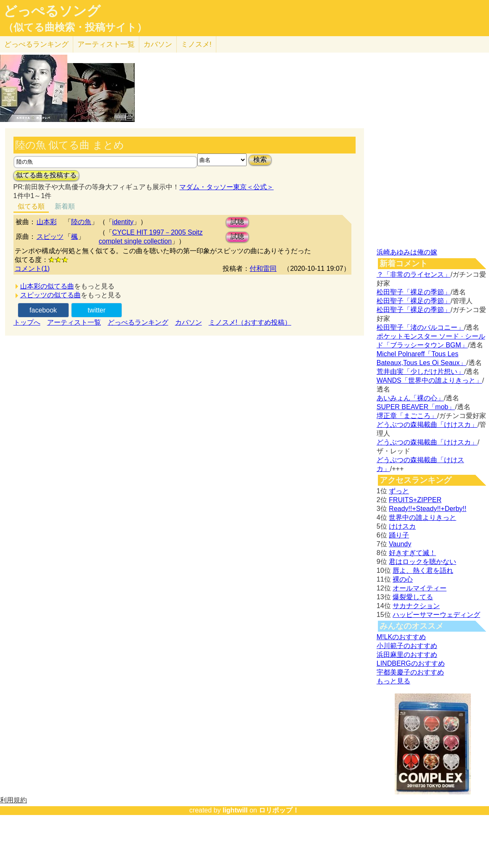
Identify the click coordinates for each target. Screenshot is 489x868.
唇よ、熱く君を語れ (423, 570)
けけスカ (402, 526)
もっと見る (393, 681)
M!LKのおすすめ (401, 637)
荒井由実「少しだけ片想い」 (420, 372)
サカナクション (416, 606)
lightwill (235, 810)
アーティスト (106, 44)
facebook (43, 310)
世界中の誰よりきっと (423, 517)
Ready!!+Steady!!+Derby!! (428, 509)
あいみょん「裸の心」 (410, 398)
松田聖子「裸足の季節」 (414, 292)
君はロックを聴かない (423, 562)
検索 (260, 160)
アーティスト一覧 (74, 322)
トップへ (27, 322)
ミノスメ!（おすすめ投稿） (250, 322)
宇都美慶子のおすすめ (410, 672)
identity (123, 222)
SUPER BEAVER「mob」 (416, 407)
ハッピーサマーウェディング (436, 615)
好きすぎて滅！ (412, 553)
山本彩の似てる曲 (47, 286)
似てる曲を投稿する (46, 175)
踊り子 (399, 535)
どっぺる (36, 44)
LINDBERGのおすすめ (411, 663)
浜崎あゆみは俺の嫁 (407, 252)
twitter (97, 310)
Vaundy (400, 544)
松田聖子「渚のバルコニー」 (420, 327)
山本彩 (47, 222)
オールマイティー (420, 588)
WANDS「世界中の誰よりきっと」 (429, 380)
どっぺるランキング (138, 322)
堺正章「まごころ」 (407, 416)
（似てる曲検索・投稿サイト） (75, 27)
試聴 (237, 222)
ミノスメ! (196, 44)
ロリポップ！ (279, 810)
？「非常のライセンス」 (414, 274)
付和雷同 (263, 269)
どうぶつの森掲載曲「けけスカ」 (427, 425)
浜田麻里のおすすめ (407, 655)
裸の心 (403, 579)
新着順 (65, 206)
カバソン (158, 44)
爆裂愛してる (413, 597)
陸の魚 (81, 222)
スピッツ (50, 237)
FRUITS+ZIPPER (415, 500)
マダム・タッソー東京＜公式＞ (226, 187)
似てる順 (31, 206)
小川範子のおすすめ (407, 646)
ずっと (399, 491)
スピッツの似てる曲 (50, 295)
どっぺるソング (52, 11)
